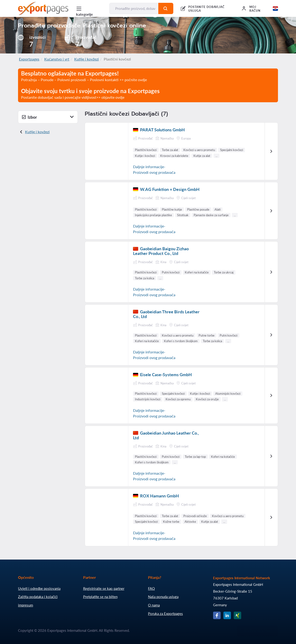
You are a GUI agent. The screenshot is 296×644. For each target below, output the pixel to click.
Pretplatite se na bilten (100, 597)
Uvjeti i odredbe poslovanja (39, 588)
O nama (154, 605)
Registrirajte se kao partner (104, 588)
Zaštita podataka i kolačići (38, 597)
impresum (26, 605)
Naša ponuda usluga (163, 597)
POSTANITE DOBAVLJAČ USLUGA (206, 9)
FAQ (151, 588)
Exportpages (29, 59)
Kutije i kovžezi (87, 59)
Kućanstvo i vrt (57, 59)
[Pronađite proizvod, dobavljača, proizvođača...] (134, 8)
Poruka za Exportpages (165, 614)
